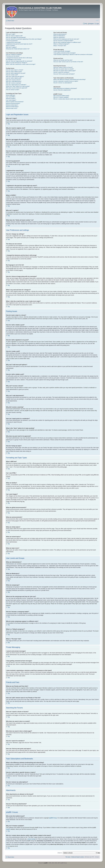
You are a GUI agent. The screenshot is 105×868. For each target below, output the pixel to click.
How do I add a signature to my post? (16, 73)
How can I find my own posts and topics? (64, 74)
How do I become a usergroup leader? (63, 41)
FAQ (86, 24)
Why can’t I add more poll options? (15, 76)
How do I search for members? (61, 72)
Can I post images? (11, 100)
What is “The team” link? (60, 46)
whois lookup (31, 839)
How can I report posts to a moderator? (16, 85)
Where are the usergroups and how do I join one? (66, 39)
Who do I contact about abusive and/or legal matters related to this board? (73, 99)
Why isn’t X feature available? (61, 97)
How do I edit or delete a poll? (14, 78)
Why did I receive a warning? (14, 83)
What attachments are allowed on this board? (65, 88)
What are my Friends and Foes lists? (63, 60)
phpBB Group (53, 818)
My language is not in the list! (14, 59)
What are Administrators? (60, 34)
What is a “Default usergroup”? (61, 44)
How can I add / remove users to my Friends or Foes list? (68, 62)
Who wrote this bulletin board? (61, 96)
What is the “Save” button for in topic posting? (18, 86)
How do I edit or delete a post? (14, 72)
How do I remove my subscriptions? (63, 83)
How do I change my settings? (14, 54)
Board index (11, 21)
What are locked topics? (12, 107)
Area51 (8, 829)
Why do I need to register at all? (14, 36)
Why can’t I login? (11, 34)
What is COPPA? (10, 46)
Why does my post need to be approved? (17, 88)
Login (98, 24)
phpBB (46, 863)
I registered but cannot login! (13, 42)
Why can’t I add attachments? (14, 81)
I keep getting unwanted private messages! (65, 53)
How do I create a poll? (12, 75)
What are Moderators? (59, 36)
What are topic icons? (12, 108)
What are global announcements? (15, 102)
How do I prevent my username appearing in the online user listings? (24, 39)
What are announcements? (13, 103)
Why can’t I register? (11, 47)
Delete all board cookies (78, 857)
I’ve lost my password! (12, 41)
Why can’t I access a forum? (13, 80)
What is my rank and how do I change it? (17, 63)
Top (9, 124)
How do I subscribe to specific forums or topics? (66, 81)
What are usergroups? (59, 37)
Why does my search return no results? (64, 69)
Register (92, 24)
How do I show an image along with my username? (19, 61)
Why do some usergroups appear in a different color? (67, 42)
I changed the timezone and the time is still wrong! (19, 58)
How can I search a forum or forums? (63, 67)
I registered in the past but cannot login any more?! (19, 44)
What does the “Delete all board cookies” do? (18, 49)
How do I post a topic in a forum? (15, 70)
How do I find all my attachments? (62, 90)
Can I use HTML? (11, 97)
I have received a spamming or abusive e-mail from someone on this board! (73, 54)
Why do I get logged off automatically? (16, 37)
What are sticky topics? (12, 105)
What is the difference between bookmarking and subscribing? (70, 79)
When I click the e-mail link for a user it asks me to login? (21, 64)
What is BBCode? (11, 95)
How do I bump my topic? (13, 90)
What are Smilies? (11, 98)
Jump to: (60, 853)
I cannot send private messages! (62, 51)
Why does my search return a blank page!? (65, 71)
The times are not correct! (13, 56)
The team (68, 857)
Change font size (97, 20)
